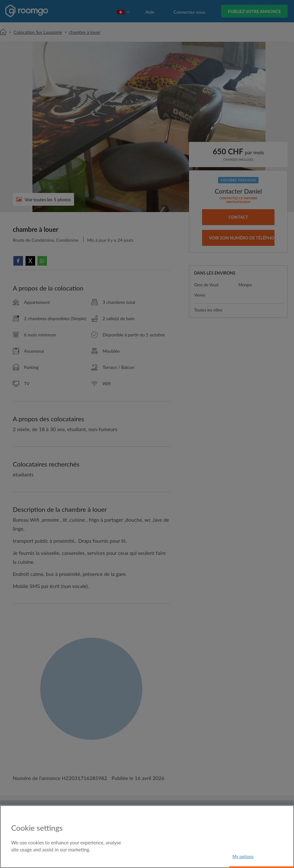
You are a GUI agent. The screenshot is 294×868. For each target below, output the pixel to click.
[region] (147, 837)
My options (243, 857)
